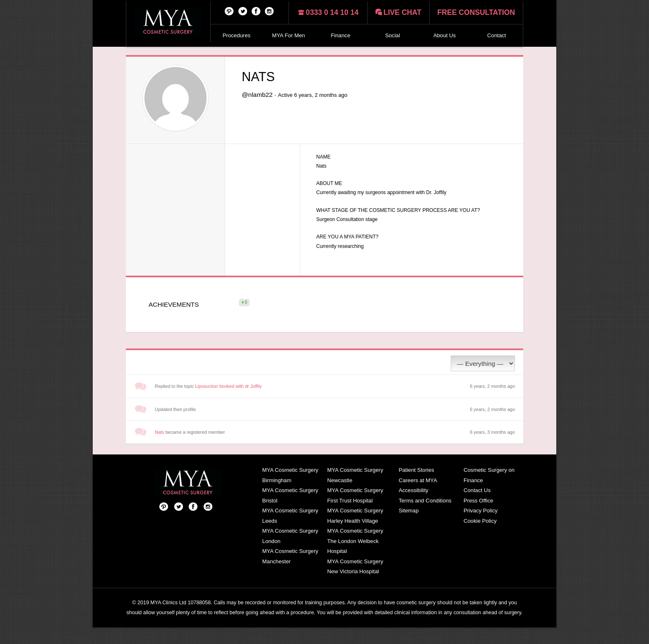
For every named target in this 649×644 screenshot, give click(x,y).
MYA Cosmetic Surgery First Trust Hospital (355, 512)
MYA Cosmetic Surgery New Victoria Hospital (355, 583)
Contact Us (477, 507)
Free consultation (476, 12)
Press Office (478, 517)
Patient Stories (416, 487)
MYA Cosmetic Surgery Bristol (290, 512)
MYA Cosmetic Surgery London (290, 553)
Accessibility (413, 507)
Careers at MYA (418, 497)
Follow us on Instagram (269, 11)
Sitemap (409, 527)
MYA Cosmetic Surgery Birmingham (290, 492)
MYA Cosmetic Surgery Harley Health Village (355, 532)
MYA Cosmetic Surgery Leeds (290, 532)
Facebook (256, 11)
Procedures (237, 35)
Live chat (402, 12)
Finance (340, 35)
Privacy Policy (481, 527)
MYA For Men (288, 35)
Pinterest (229, 11)
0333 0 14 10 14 (332, 12)
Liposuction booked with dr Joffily (228, 403)
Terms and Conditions (425, 517)
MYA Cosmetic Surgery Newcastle (355, 492)
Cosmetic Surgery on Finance (489, 492)
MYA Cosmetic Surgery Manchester (290, 573)
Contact (496, 35)
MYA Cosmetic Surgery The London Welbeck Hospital (355, 557)
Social (392, 35)
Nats (160, 449)
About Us (445, 35)
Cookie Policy (480, 537)
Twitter (243, 11)
